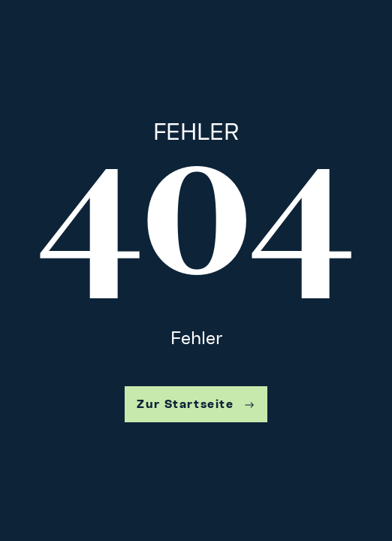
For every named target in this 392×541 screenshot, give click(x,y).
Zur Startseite (196, 404)
